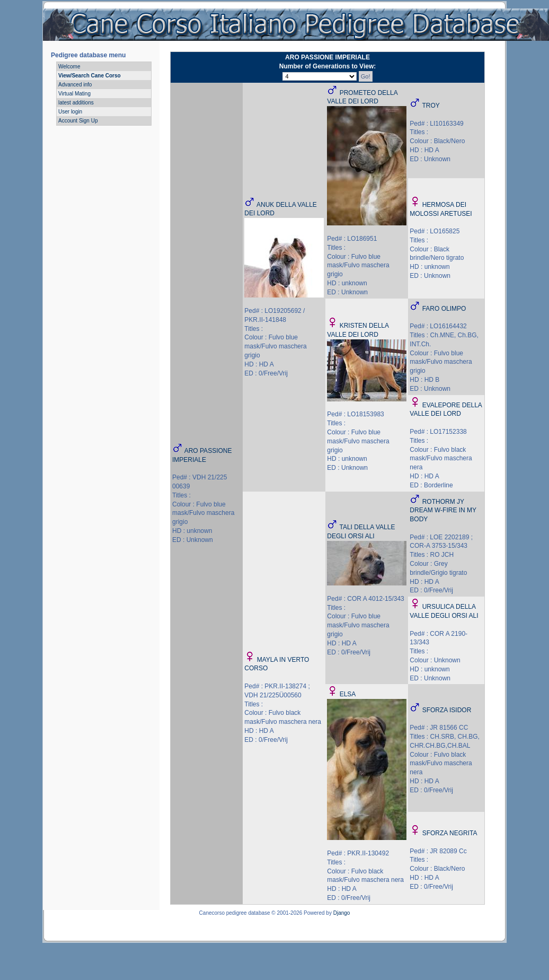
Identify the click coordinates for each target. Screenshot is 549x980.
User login (70, 112)
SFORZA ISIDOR (447, 710)
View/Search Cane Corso (90, 76)
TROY (431, 106)
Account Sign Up (78, 121)
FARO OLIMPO (444, 309)
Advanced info (75, 85)
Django (342, 913)
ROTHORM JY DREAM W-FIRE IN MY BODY (443, 511)
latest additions (76, 103)
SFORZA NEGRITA (450, 833)
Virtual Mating (74, 94)
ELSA (348, 694)
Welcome (69, 67)
